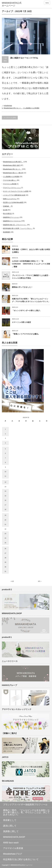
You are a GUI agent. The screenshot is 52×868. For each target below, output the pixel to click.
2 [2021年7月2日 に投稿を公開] (5, 434)
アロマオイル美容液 (10, 184)
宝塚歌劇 (7, 206)
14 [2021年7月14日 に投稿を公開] (5, 491)
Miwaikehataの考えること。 (13, 108)
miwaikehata (8, 106)
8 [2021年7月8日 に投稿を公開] (5, 462)
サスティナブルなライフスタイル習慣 (16, 191)
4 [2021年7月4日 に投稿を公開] (5, 443)
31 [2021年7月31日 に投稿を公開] (5, 571)
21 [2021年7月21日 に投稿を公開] (5, 524)
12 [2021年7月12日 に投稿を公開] (5, 482)
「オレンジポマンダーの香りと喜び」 (27, 311)
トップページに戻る (10, 118)
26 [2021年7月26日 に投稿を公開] (5, 549)
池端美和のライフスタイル (12, 221)
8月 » (40, 581)
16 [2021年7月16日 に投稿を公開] (5, 500)
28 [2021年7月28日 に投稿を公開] (5, 558)
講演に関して (10, 826)
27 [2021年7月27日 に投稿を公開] (5, 553)
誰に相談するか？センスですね (24, 58)
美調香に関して (11, 831)
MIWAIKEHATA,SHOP (14, 837)
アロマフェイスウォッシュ (12, 188)
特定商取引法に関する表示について (21, 859)
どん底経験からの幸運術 (31, 108)
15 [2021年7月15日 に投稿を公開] (5, 496)
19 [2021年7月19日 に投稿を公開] (5, 515)
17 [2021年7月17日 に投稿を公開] (5, 505)
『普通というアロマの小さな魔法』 (26, 334)
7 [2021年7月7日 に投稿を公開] (5, 458)
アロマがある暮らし (10, 180)
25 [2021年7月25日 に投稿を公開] (5, 543)
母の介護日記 (7, 214)
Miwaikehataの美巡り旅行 (12, 165)
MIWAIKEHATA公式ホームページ (21, 865)
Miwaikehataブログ (13, 854)
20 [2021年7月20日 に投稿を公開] (5, 520)
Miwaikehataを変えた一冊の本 (13, 173)
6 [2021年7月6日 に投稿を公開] (5, 453)
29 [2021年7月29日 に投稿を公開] (5, 562)
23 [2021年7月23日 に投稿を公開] (5, 534)
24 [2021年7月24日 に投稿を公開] (5, 538)
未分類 (5, 210)
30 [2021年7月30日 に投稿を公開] (5, 567)
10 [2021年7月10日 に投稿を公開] (5, 472)
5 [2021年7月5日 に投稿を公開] (5, 449)
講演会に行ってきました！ (22, 287)
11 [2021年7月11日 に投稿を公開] (5, 476)
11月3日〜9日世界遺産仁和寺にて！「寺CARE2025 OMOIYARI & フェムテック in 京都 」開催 (31, 264)
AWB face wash (11, 843)
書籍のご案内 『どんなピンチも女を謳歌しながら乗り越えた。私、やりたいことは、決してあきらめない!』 (26, 812)
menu (47, 3)
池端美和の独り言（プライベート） (15, 225)
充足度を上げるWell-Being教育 (13, 202)
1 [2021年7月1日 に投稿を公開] (5, 429)
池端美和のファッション (11, 217)
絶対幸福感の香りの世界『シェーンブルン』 (18, 228)
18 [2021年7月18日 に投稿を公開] (5, 509)
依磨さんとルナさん (10, 199)
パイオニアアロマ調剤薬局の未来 (14, 195)
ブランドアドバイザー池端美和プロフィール (25, 805)
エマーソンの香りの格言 (21, 322)
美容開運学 (7, 232)
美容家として (10, 820)
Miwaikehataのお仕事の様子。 (13, 162)
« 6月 (12, 581)
